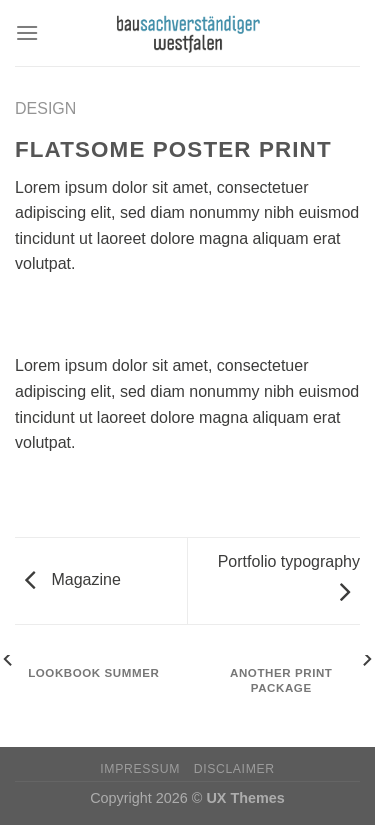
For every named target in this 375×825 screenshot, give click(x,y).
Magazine (73, 579)
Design (45, 108)
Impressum (140, 769)
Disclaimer (234, 769)
